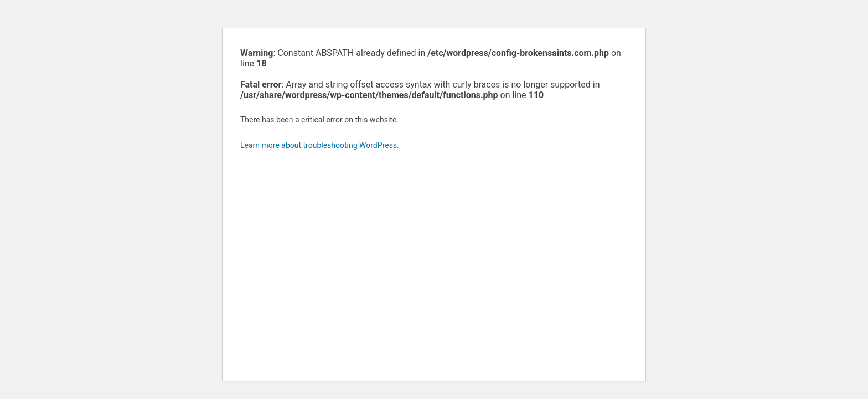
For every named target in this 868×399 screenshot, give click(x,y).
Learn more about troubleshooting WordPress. (320, 145)
